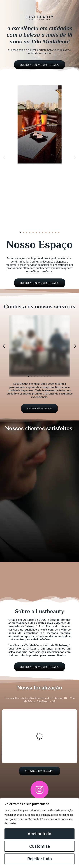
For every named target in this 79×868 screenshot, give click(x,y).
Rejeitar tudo (40, 859)
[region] (39, 833)
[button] (4, 157)
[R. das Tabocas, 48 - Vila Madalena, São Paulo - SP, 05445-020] (39, 736)
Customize (40, 846)
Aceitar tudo (39, 834)
